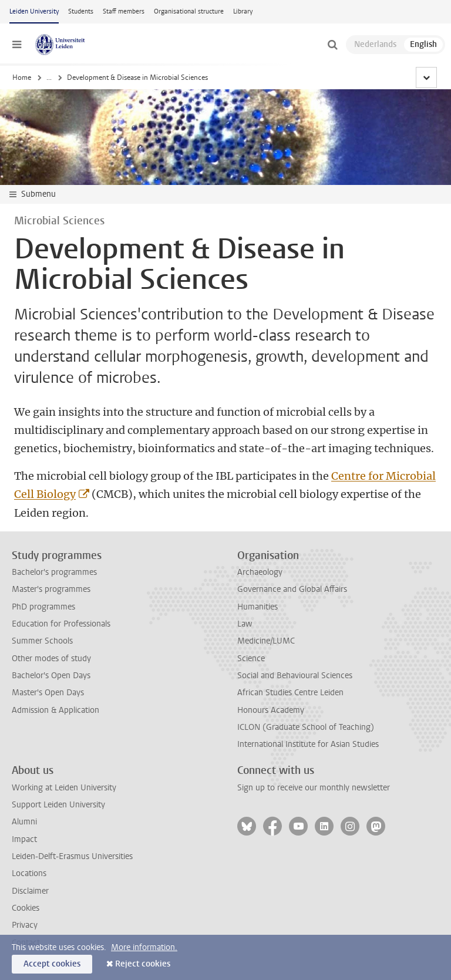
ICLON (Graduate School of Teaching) (306, 727)
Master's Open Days (48, 693)
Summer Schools (42, 641)
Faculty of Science (75, 78)
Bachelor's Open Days (51, 676)
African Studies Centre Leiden (290, 693)
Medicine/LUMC (266, 641)
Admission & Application (55, 710)
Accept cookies (52, 964)
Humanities (258, 607)
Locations (29, 873)
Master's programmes (51, 589)
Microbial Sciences (245, 78)
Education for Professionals (61, 624)
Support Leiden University (58, 805)
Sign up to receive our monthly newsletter (314, 788)
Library (243, 11)
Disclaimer (30, 891)
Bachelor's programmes (54, 572)
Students (81, 11)
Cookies (26, 908)
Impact (24, 839)
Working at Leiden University (64, 788)
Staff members (124, 11)
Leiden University (34, 11)
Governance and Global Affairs (292, 589)
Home (22, 78)
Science (251, 659)
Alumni (24, 822)
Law (245, 624)
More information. (144, 947)
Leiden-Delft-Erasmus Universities (72, 856)
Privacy (25, 925)
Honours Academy (271, 710)
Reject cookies (143, 964)
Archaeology (260, 572)
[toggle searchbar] (332, 45)
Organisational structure (189, 11)
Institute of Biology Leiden (160, 78)
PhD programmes (43, 607)
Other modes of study (51, 659)
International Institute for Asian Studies (308, 744)
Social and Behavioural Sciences (295, 676)
